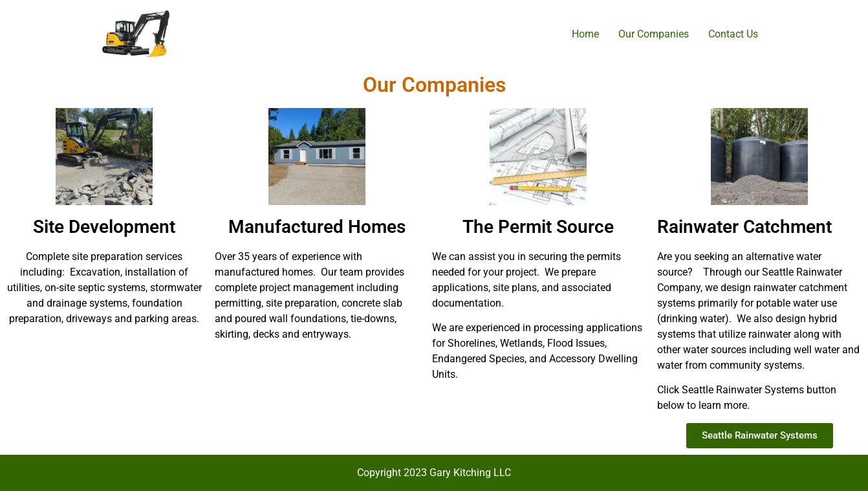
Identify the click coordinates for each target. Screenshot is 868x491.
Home (585, 34)
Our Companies (654, 34)
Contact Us (733, 34)
